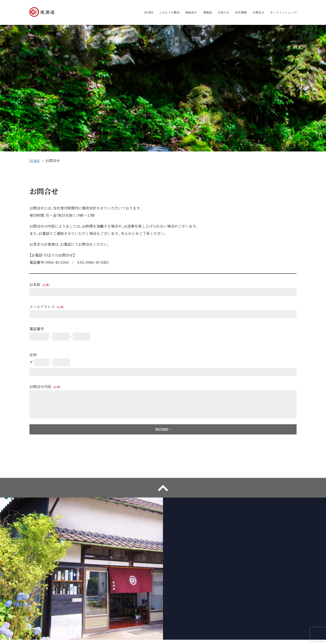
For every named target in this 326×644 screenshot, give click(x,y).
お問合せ (255, 12)
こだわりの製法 (159, 12)
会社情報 (236, 12)
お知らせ (217, 12)
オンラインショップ (282, 12)
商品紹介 (182, 12)
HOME (136, 12)
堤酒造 (200, 12)
